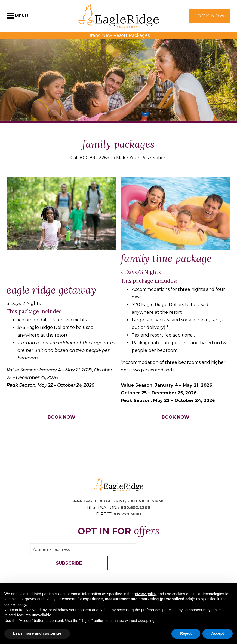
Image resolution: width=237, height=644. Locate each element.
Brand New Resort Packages (119, 35)
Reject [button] (186, 633)
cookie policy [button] (15, 604)
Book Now (209, 16)
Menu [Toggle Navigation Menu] (21, 16)
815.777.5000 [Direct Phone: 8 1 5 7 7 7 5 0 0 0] (127, 514)
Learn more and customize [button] (37, 633)
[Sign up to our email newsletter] (83, 550)
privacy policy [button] (145, 594)
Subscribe (69, 563)
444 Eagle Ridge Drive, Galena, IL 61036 (118, 501)
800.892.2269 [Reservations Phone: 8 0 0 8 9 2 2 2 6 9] (136, 507)
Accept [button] (218, 633)
